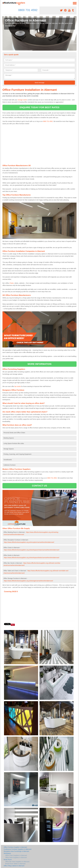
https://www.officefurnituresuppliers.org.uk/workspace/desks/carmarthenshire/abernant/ (32, 558)
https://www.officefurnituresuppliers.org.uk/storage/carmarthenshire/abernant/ (28, 581)
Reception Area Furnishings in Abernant (16, 851)
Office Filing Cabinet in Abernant (14, 866)
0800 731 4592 (28, 10)
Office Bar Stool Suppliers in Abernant (17, 862)
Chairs (12, 283)
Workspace (7, 853)
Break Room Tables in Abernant (15, 864)
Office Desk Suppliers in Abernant (16, 857)
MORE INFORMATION (39, 364)
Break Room (8, 860)
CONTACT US (39, 486)
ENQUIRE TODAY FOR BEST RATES (39, 107)
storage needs (22, 100)
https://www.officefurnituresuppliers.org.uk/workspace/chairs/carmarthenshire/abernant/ (32, 550)
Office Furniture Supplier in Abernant (15, 847)
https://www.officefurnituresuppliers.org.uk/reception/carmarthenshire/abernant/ (29, 542)
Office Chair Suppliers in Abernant (16, 855)
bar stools (18, 386)
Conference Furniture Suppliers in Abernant (18, 849)
